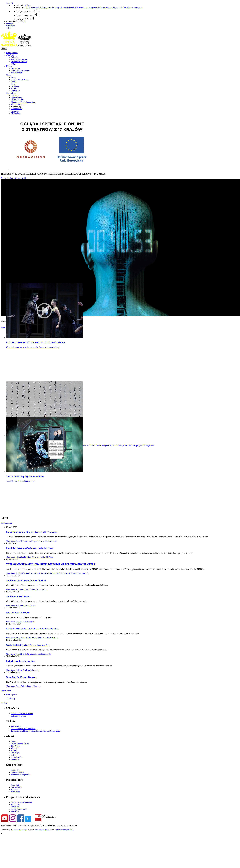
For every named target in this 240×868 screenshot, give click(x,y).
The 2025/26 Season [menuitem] (19, 59)
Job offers (15, 811)
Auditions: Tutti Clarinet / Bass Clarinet (26, 580)
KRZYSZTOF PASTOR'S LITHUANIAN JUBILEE (32, 629)
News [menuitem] (13, 77)
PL (25, 21)
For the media (16, 757)
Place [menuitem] (13, 84)
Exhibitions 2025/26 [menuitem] (19, 62)
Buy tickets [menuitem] (15, 68)
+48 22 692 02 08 (19, 830)
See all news (6, 690)
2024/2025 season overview (22, 714)
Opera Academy (17, 772)
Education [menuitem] (15, 95)
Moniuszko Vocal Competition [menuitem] (23, 102)
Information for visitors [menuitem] (20, 71)
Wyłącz (28, 5)
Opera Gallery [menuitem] (17, 97)
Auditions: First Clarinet (18, 596)
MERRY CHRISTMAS (18, 613)
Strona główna (12, 53)
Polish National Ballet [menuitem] (20, 80)
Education (15, 770)
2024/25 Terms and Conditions (23, 729)
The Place (15, 748)
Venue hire (15, 807)
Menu (4, 48)
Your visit (15, 785)
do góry (4, 703)
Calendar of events (18, 716)
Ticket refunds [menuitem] (17, 73)
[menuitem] (122, 53)
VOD (8, 28)
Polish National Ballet (20, 744)
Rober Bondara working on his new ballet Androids (32, 532)
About (8, 75)
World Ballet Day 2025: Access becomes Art (28, 645)
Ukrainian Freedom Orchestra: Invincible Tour (30, 548)
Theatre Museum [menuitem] (18, 104)
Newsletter (10, 26)
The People (15, 746)
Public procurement (19, 809)
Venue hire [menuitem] (15, 111)
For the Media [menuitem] (17, 109)
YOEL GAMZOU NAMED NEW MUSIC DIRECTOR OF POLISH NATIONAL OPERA (51, 564)
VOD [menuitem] (13, 64)
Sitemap (14, 789)
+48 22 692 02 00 (42, 830)
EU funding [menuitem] (16, 113)
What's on (10, 55)
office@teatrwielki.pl (65, 830)
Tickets (9, 66)
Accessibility (16, 787)
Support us (15, 805)
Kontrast (9, 3)
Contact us (15, 759)
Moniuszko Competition (21, 775)
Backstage (15, 753)
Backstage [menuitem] (15, 86)
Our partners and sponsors (21, 802)
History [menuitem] (14, 88)
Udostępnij (10, 699)
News (13, 742)
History (14, 750)
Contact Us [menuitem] (15, 91)
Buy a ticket (16, 726)
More (31, 541)
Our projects (11, 93)
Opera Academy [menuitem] (17, 100)
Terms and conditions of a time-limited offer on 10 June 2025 (35, 731)
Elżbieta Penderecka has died (21, 661)
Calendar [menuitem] (15, 57)
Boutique (10, 23)
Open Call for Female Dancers (21, 677)
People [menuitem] (14, 82)
